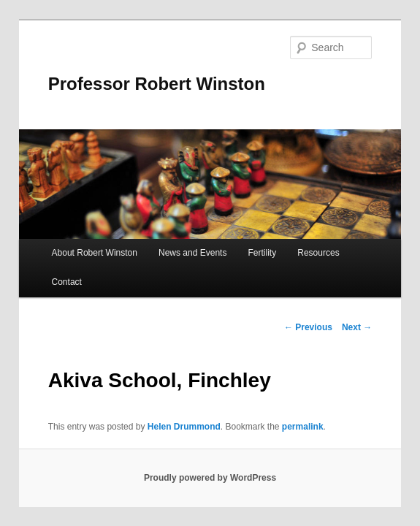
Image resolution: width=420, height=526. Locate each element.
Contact (67, 282)
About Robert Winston (95, 253)
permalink (303, 427)
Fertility (263, 253)
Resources (318, 253)
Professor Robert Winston (157, 84)
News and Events (192, 253)
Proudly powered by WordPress (210, 478)
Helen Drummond (184, 427)
